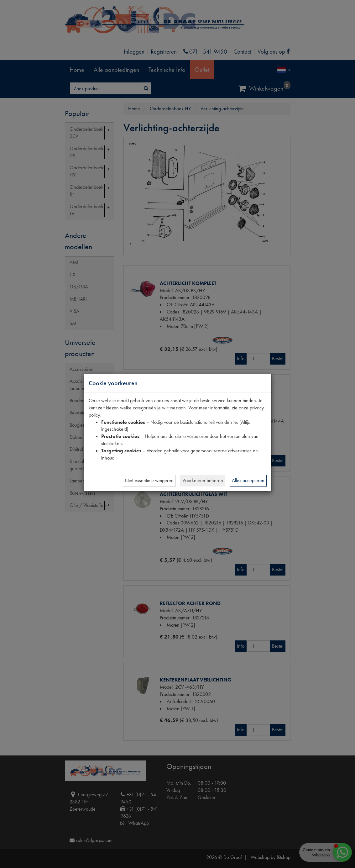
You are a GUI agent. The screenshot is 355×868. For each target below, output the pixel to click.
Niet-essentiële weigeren (149, 480)
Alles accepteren (248, 480)
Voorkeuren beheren (203, 480)
